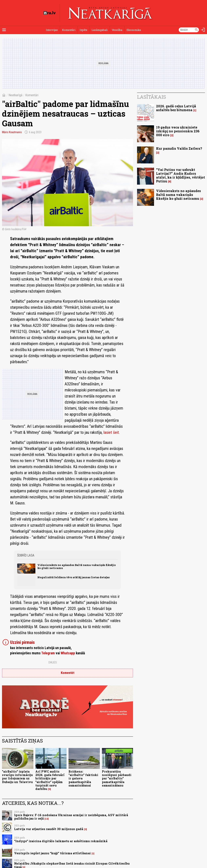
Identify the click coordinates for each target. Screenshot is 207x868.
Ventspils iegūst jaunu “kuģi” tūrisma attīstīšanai (52, 853)
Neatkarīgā (15, 95)
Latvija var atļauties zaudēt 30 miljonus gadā (49, 829)
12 (47, 819)
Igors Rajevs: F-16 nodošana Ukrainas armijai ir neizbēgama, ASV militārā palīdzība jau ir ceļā (71, 817)
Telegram (48, 653)
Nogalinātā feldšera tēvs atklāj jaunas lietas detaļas (73, 577)
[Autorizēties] (203, 30)
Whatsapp (68, 653)
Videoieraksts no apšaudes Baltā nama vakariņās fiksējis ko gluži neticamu (77, 566)
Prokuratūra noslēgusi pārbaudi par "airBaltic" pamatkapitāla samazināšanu (117, 778)
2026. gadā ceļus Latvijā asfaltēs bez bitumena (176, 108)
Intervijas (52, 30)
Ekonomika (134, 30)
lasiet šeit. (112, 432)
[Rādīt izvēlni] (4, 30)
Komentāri (69, 30)
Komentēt (68, 673)
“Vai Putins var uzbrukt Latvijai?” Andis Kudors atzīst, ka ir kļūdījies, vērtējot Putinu (181, 175)
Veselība (117, 30)
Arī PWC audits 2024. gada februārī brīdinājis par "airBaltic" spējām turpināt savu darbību (50, 780)
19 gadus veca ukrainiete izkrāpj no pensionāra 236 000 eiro (178, 131)
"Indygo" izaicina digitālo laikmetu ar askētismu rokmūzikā (61, 841)
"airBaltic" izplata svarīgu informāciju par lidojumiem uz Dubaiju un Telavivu (17, 777)
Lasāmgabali (100, 30)
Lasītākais (152, 97)
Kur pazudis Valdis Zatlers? (179, 148)
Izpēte (83, 30)
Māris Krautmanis (12, 132)
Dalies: (53, 662)
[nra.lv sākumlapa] (50, 13)
